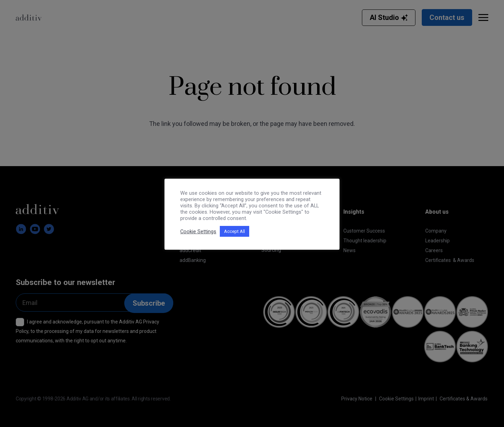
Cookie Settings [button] (198, 232)
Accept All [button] (234, 231)
